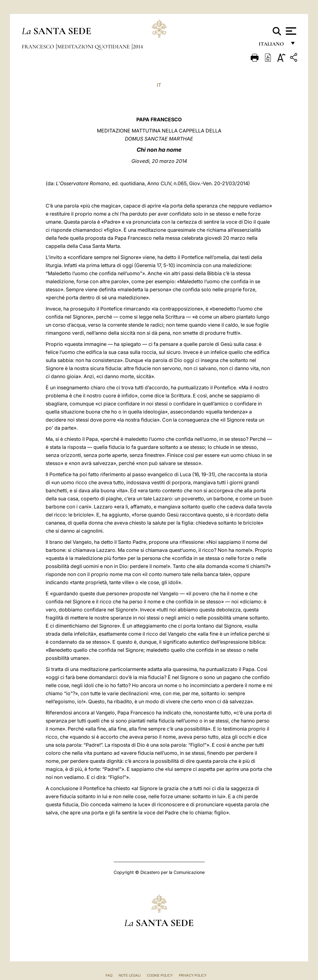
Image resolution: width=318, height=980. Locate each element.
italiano (273, 46)
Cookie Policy (160, 975)
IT (159, 85)
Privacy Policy (193, 975)
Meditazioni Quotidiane (94, 47)
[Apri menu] (290, 31)
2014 (138, 47)
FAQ (109, 975)
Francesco (39, 47)
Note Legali (130, 975)
